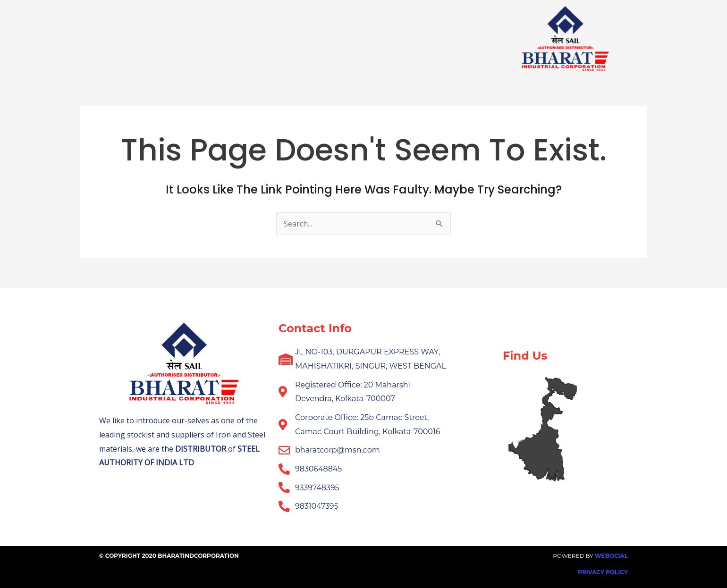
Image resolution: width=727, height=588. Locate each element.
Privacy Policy (603, 572)
